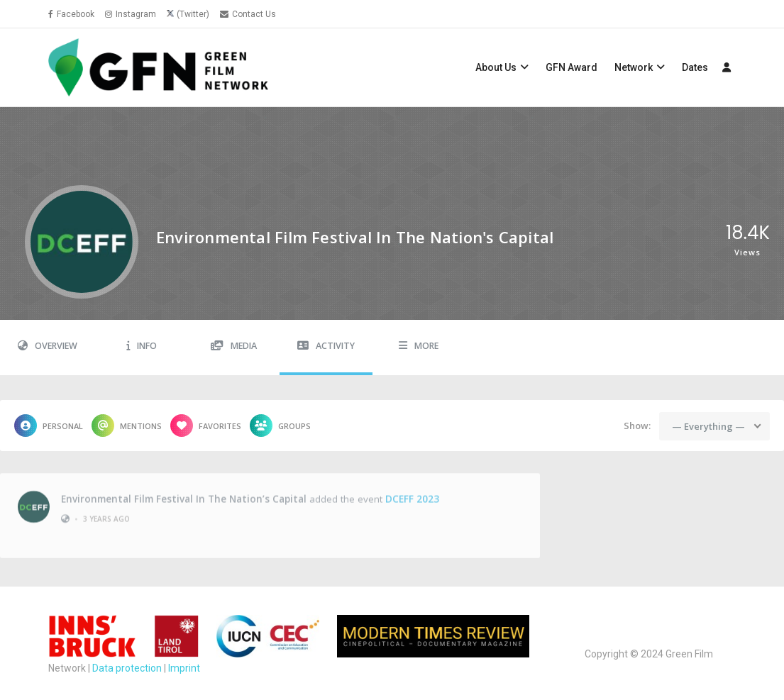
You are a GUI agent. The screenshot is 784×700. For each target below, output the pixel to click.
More (419, 346)
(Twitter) (193, 14)
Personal (49, 426)
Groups (280, 426)
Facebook (71, 14)
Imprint (184, 668)
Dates (695, 67)
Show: (637, 426)
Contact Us (248, 14)
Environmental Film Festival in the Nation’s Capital (184, 494)
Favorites (206, 426)
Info (142, 346)
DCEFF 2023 (412, 494)
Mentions (127, 426)
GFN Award (572, 67)
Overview (48, 346)
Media (234, 346)
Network (634, 67)
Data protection (127, 668)
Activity (326, 346)
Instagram (131, 14)
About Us (496, 67)
